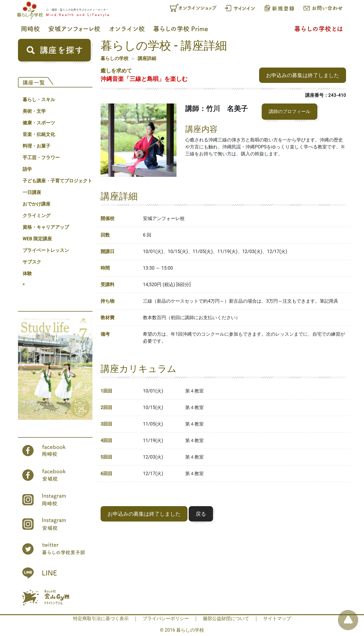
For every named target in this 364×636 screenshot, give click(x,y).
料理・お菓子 (37, 146)
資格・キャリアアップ (46, 227)
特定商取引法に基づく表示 (101, 618)
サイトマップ (277, 618)
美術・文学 (34, 111)
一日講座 (32, 192)
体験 (27, 274)
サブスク (32, 262)
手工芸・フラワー (41, 158)
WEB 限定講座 (37, 239)
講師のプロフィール (290, 111)
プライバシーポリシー (166, 618)
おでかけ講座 (37, 204)
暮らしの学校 (114, 58)
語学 (27, 169)
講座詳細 (147, 58)
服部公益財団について (226, 618)
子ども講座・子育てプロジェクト (57, 181)
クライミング (37, 216)
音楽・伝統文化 (39, 134)
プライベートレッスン (46, 250)
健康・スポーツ (39, 123)
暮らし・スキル (39, 100)
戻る (201, 514)
